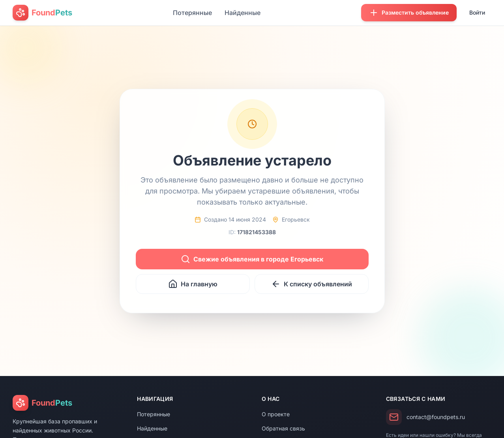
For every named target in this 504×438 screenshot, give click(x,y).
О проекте (276, 414)
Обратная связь (283, 428)
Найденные (243, 13)
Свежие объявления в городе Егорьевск (252, 259)
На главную (193, 284)
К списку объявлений (312, 284)
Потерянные (192, 13)
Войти (477, 12)
